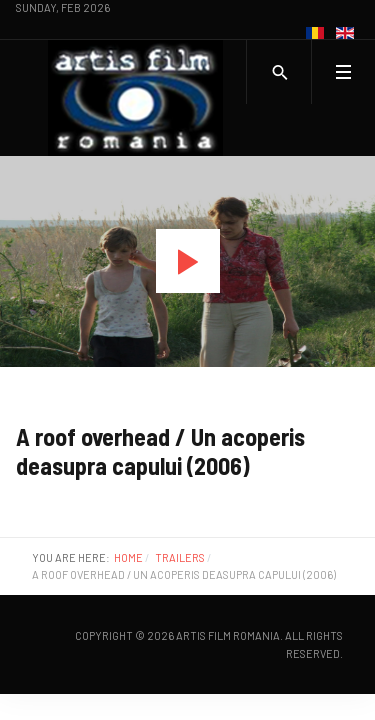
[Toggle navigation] (343, 72)
